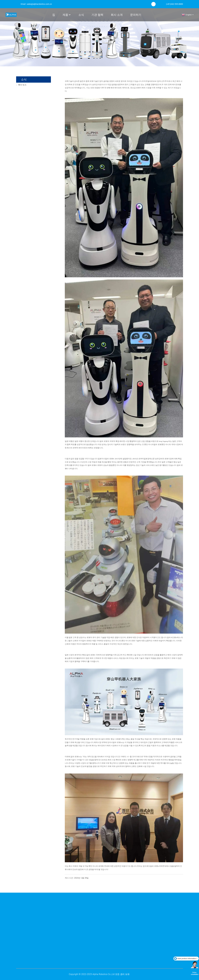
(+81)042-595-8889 (175, 4)
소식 (81, 15)
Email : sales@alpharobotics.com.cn (36, 4)
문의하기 (136, 15)
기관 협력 (97, 15)
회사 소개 (117, 15)
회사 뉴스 (22, 85)
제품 (67, 15)
